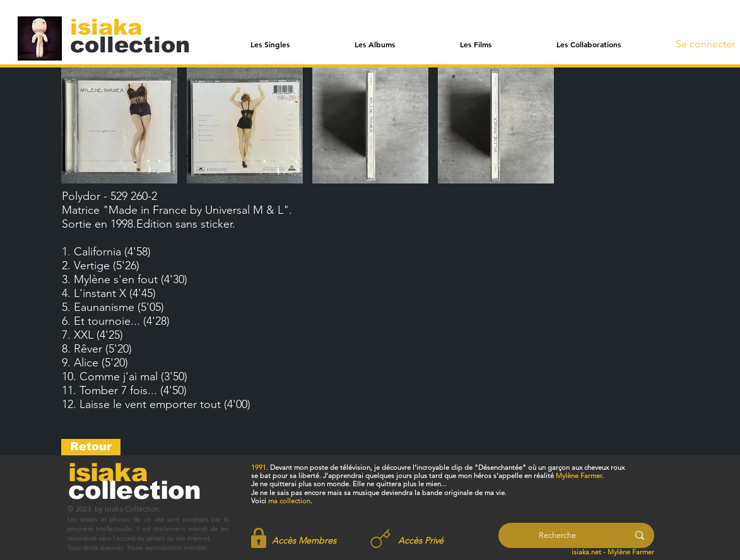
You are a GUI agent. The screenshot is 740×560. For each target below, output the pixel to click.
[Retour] (91, 447)
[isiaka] (113, 26)
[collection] (130, 44)
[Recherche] (557, 535)
